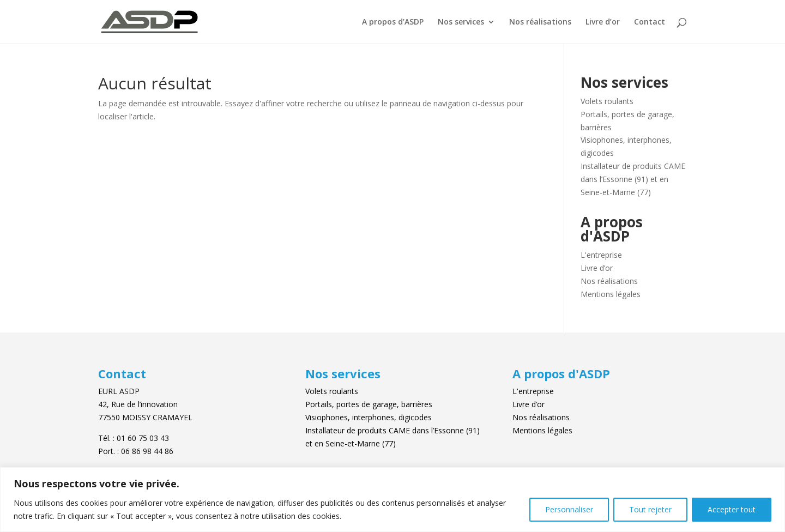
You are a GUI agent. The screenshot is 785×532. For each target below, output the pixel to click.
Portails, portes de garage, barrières (369, 404)
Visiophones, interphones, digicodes (369, 417)
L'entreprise (601, 255)
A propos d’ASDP (393, 22)
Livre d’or (603, 22)
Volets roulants (607, 101)
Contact (650, 22)
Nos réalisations (540, 22)
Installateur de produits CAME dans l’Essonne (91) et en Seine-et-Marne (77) (633, 179)
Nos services (461, 22)
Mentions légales (611, 294)
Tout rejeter (650, 509)
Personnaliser (569, 509)
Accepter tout (732, 509)
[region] (392, 500)
